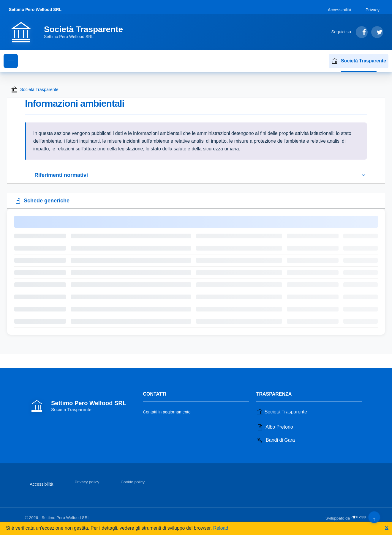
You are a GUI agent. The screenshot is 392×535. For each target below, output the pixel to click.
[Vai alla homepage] (69, 32)
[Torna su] (374, 517)
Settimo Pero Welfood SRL (35, 10)
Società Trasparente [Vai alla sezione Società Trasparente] (282, 412)
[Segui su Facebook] (362, 32)
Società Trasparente (359, 61)
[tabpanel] (196, 272)
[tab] (42, 201)
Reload (221, 528)
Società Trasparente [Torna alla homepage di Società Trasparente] (35, 89)
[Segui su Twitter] (377, 32)
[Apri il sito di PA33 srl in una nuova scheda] (359, 517)
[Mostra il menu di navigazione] (11, 61)
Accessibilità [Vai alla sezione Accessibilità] (340, 10)
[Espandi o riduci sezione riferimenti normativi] (196, 175)
